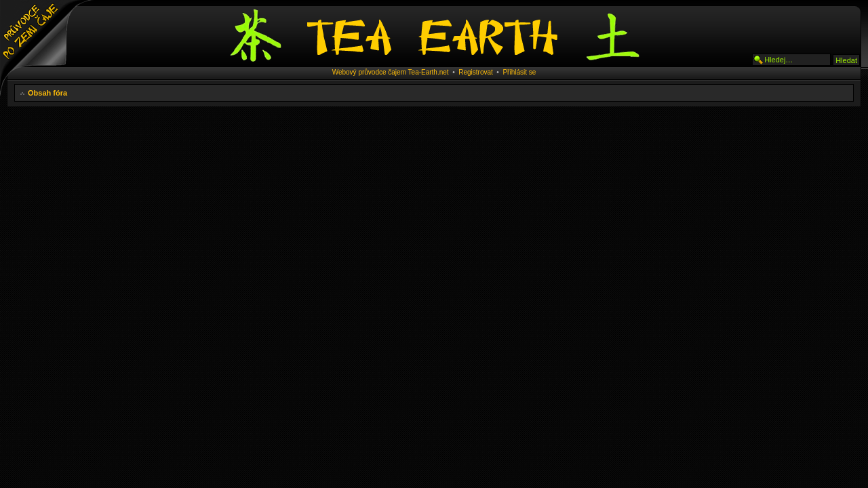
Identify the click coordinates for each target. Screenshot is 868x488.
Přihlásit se (519, 72)
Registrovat (476, 72)
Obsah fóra (47, 93)
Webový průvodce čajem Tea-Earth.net (391, 72)
